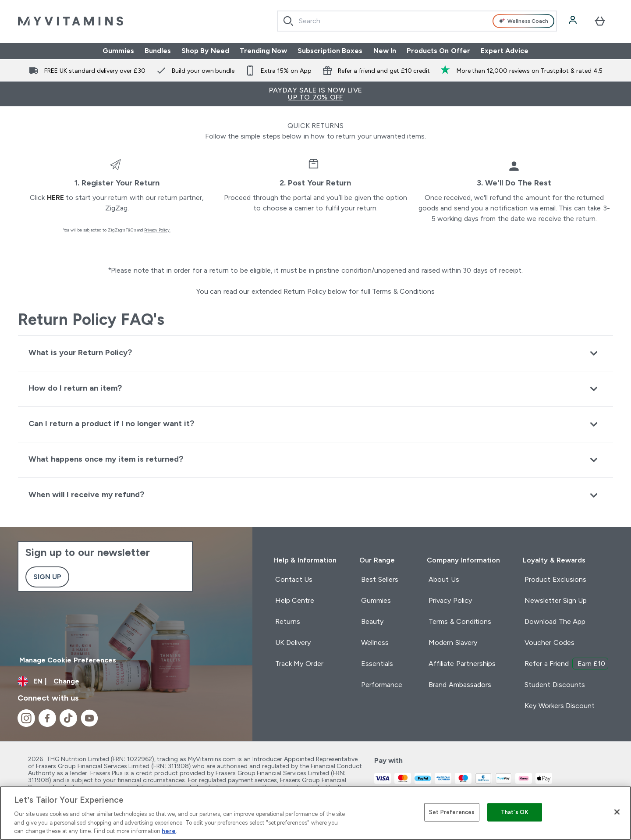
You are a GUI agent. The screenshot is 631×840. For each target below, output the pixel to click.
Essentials (377, 664)
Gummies (118, 51)
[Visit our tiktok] (68, 718)
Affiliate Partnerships (462, 664)
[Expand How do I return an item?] (315, 389)
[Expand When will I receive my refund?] (315, 495)
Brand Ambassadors (460, 685)
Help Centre (295, 600)
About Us (444, 579)
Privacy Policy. (157, 230)
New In (385, 51)
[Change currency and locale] (126, 681)
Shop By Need (205, 51)
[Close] (617, 812)
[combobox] (417, 21)
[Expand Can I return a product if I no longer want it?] (315, 424)
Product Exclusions (555, 579)
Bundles (158, 51)
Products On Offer (438, 51)
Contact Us (294, 579)
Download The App (555, 621)
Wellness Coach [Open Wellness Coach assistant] (523, 21)
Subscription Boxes (330, 51)
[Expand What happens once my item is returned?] (315, 460)
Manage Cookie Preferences (68, 660)
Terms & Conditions (460, 621)
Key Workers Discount (560, 706)
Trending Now (263, 51)
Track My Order (299, 664)
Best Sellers (379, 579)
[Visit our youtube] (89, 718)
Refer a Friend (566, 664)
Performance (382, 685)
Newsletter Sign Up (556, 600)
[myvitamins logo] (71, 21)
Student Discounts (555, 685)
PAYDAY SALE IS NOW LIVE (315, 94)
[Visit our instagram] (26, 718)
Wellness (375, 642)
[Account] (574, 21)
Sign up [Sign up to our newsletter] (47, 577)
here (55, 198)
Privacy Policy (450, 600)
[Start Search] (288, 21)
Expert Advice (505, 51)
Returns (288, 621)
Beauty (372, 621)
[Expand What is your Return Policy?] (315, 353)
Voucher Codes (549, 642)
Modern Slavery (453, 642)
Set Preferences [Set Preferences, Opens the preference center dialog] (452, 812)
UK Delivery (293, 642)
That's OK (515, 812)
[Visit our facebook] (47, 718)
